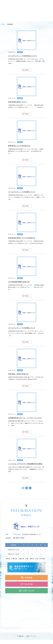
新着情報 (20, 52)
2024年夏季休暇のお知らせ (19, 282)
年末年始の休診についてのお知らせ (22, 238)
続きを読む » (26, 70)
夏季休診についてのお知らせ (19, 146)
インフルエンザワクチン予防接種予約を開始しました (29, 464)
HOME (3, 24)
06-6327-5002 (19, 538)
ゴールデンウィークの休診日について (23, 56)
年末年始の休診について (18, 102)
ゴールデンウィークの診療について (22, 192)
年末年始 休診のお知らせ (18, 374)
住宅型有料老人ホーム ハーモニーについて (25, 418)
